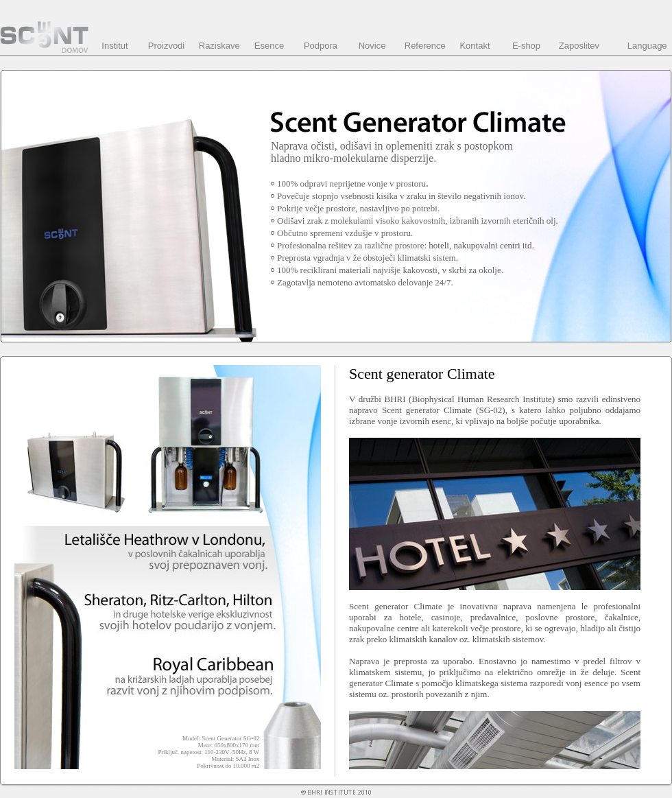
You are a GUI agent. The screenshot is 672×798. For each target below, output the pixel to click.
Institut (115, 46)
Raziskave (219, 46)
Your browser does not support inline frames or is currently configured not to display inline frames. (499, 567)
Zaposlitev (579, 46)
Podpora (321, 46)
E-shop (526, 46)
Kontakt (475, 46)
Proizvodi (166, 46)
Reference (425, 46)
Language (647, 46)
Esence (269, 46)
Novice (372, 46)
